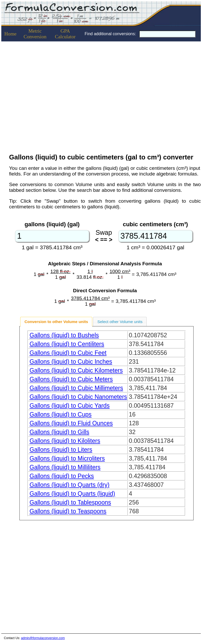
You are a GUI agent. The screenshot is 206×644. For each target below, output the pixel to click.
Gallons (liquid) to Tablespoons (70, 502)
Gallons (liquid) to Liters (61, 450)
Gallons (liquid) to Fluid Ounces (71, 423)
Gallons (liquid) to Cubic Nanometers (78, 397)
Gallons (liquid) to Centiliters (67, 344)
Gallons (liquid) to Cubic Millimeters (76, 388)
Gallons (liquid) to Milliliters (65, 467)
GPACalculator (65, 34)
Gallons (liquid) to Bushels (64, 335)
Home (10, 34)
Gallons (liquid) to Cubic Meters (71, 379)
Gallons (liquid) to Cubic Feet (68, 353)
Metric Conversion (35, 34)
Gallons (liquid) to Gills (59, 432)
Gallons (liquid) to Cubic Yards (70, 406)
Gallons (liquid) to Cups (61, 414)
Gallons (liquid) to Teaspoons (68, 511)
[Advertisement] (49, 96)
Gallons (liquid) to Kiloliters (65, 441)
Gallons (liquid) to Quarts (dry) (69, 485)
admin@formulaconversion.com (43, 638)
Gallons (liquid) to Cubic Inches (71, 362)
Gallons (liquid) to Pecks (62, 476)
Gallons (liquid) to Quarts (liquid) (72, 494)
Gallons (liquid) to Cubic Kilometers (76, 370)
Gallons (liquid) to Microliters (67, 458)
